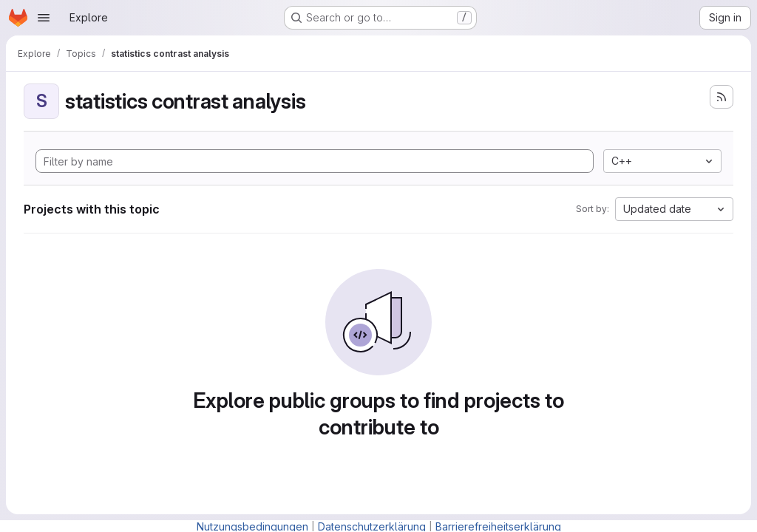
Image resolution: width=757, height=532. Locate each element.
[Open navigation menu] (44, 18)
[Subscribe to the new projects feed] (722, 97)
